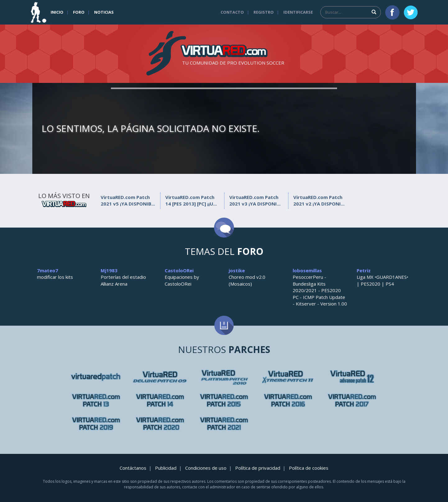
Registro (264, 12)
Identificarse (298, 12)
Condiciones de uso (206, 468)
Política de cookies (309, 468)
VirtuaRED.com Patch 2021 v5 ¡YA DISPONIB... (128, 200)
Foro (79, 12)
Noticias (104, 12)
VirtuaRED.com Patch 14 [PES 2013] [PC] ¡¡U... (191, 200)
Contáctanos (133, 468)
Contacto (232, 12)
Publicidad (166, 468)
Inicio (57, 12)
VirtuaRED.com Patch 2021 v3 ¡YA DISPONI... (255, 200)
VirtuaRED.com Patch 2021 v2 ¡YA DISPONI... (319, 200)
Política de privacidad (258, 468)
